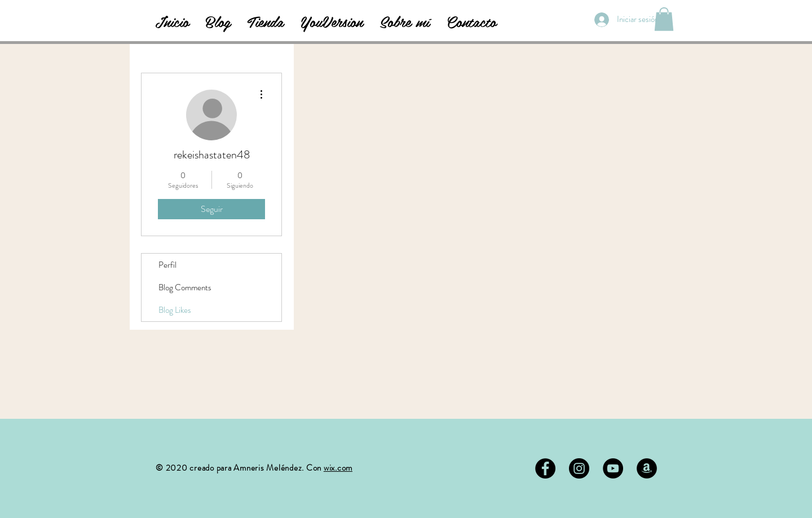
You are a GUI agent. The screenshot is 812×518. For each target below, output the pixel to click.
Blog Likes (175, 310)
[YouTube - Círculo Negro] (613, 468)
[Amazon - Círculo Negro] (647, 468)
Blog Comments (185, 287)
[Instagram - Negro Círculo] (579, 468)
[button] (664, 19)
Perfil (167, 265)
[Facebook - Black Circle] (545, 468)
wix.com (338, 468)
